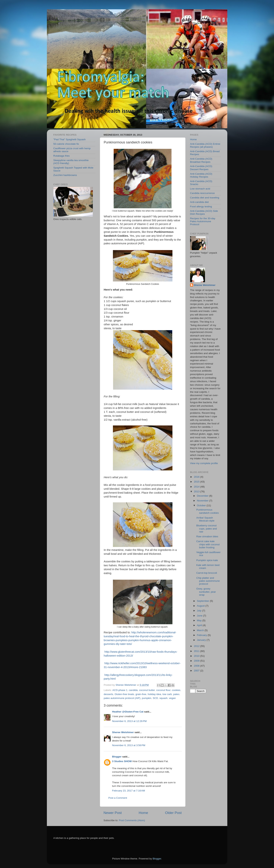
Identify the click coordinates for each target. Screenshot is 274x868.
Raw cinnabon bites (207, 536)
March (201, 630)
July (200, 611)
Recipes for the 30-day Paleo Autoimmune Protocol (203, 221)
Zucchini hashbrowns (65, 175)
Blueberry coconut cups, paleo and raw (206, 528)
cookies (176, 690)
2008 (197, 666)
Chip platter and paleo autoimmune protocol (208, 581)
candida (133, 690)
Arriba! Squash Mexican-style (205, 519)
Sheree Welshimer (123, 732)
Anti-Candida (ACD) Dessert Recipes (201, 168)
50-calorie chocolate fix (66, 144)
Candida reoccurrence (202, 193)
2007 (197, 671)
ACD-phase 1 (120, 690)
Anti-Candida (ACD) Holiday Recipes (201, 175)
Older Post (173, 813)
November (203, 501)
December (203, 496)
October (202, 505)
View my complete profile (204, 463)
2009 (197, 661)
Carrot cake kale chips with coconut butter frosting (208, 544)
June (200, 616)
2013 (197, 492)
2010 (197, 656)
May (200, 620)
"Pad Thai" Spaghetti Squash (70, 139)
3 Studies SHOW (122, 761)
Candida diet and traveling (205, 198)
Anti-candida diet (200, 202)
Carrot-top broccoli (207, 573)
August (201, 606)
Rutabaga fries (62, 156)
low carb (167, 694)
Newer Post (113, 813)
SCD (155, 698)
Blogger (117, 757)
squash (164, 698)
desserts (109, 694)
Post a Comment (118, 798)
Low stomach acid (200, 189)
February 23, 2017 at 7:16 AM (129, 791)
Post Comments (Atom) (132, 820)
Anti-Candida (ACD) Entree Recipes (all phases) (205, 145)
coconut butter (147, 690)
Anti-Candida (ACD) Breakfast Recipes (201, 160)
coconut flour (163, 690)
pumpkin (146, 698)
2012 (197, 646)
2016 (197, 477)
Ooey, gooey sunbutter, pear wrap (206, 592)
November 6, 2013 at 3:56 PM (129, 745)
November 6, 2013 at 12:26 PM (129, 721)
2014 (197, 487)
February (202, 635)
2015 (197, 482)
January (202, 640)
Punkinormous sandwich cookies (207, 511)
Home (143, 813)
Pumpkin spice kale (207, 560)
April (200, 625)
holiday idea (154, 694)
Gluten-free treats (124, 694)
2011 (197, 651)
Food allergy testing (201, 207)
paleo (176, 694)
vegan (172, 698)
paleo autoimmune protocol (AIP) (122, 698)
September (204, 601)
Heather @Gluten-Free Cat (128, 712)
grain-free (141, 694)
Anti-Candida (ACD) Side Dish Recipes (204, 212)
